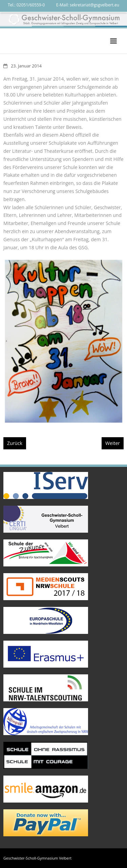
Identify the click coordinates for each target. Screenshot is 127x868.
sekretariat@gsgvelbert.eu (94, 5)
